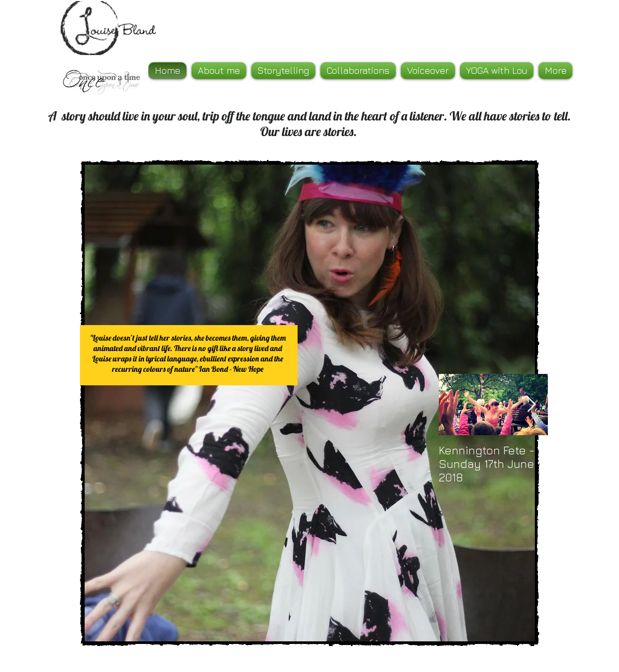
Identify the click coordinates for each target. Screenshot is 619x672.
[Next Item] (531, 405)
